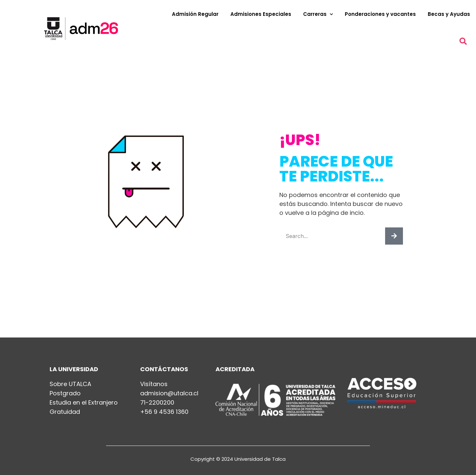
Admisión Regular (195, 14)
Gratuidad (65, 412)
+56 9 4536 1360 (164, 412)
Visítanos (154, 384)
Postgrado (65, 393)
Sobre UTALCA (70, 384)
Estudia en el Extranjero (84, 403)
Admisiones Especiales (261, 14)
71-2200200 (157, 403)
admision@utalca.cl (169, 393)
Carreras (318, 14)
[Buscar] (394, 236)
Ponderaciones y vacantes (380, 14)
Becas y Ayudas (449, 14)
